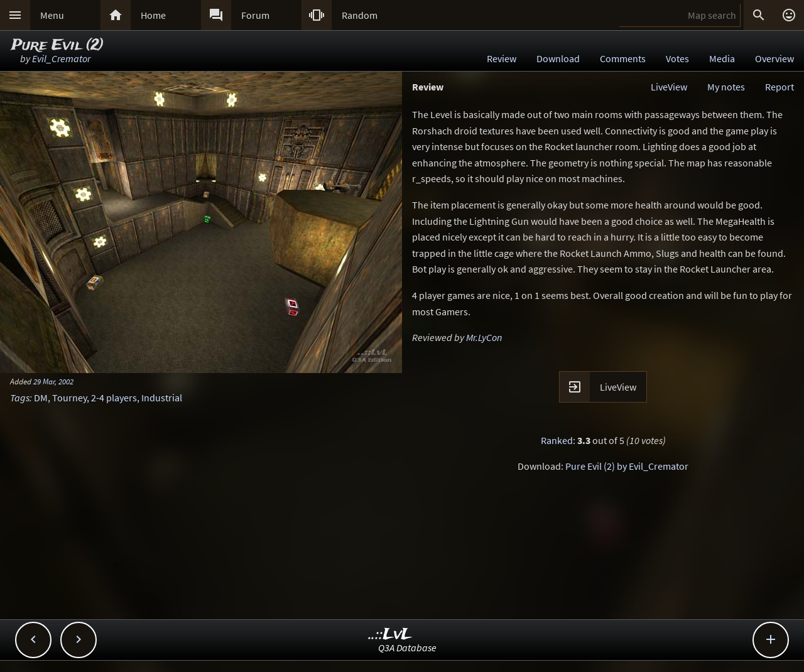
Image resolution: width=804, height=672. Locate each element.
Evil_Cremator (61, 58)
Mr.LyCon (484, 337)
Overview (774, 58)
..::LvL (390, 635)
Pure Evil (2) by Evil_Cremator (627, 466)
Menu (52, 15)
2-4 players (114, 398)
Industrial (162, 398)
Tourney (69, 398)
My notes (726, 87)
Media (722, 58)
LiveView (669, 87)
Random (360, 15)
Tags (20, 398)
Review (502, 58)
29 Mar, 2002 (53, 381)
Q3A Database (407, 648)
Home (153, 15)
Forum (255, 15)
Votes (677, 58)
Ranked (557, 440)
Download (558, 58)
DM (41, 398)
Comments (623, 58)
